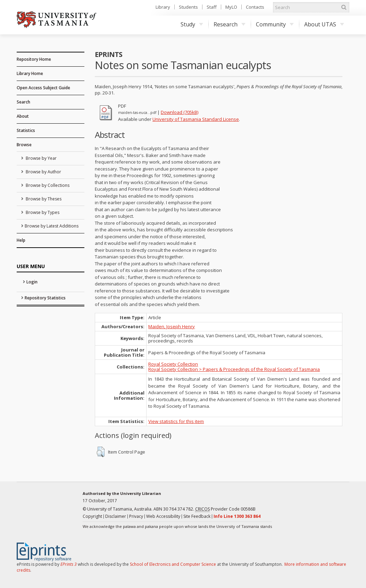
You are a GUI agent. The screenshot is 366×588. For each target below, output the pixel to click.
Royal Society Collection (173, 364)
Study (192, 24)
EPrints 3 (69, 564)
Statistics (26, 130)
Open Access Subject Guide (43, 88)
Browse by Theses (43, 199)
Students (188, 7)
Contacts (255, 7)
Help (21, 240)
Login (32, 282)
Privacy (136, 516)
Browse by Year (41, 158)
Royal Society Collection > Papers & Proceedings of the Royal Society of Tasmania (234, 369)
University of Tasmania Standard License (196, 119)
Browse (24, 145)
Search (23, 102)
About (23, 116)
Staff (212, 7)
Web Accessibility (163, 516)
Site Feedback (197, 516)
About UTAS (324, 24)
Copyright (92, 516)
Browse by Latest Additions (52, 226)
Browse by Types (42, 212)
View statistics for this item (176, 421)
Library (163, 7)
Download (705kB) (180, 112)
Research (230, 24)
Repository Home (34, 59)
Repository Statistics (45, 298)
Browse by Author (43, 172)
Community (275, 24)
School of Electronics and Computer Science (173, 564)
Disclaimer (116, 516)
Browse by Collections (47, 185)
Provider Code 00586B (225, 509)
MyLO (231, 7)
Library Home (30, 73)
